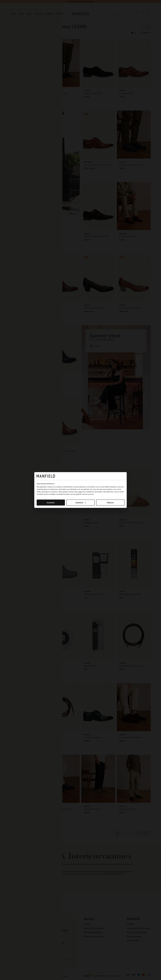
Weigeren (110, 502)
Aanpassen (81, 502)
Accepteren (51, 502)
